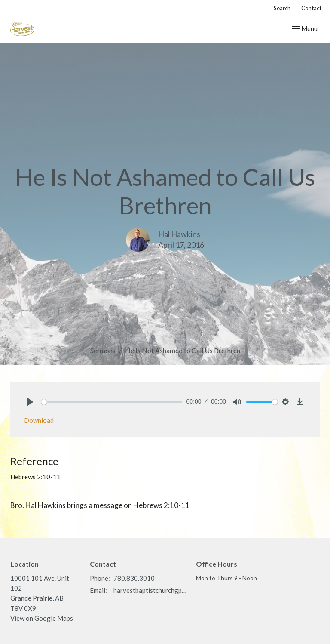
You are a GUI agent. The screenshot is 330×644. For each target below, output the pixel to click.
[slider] (112, 402)
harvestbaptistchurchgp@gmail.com (150, 590)
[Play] (30, 402)
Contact (311, 8)
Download (39, 420)
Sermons (103, 350)
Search (282, 8)
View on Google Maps (42, 618)
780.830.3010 (134, 578)
